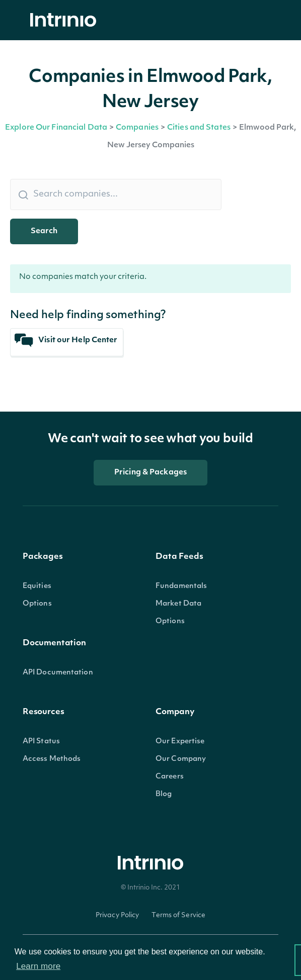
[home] (66, 20)
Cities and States (199, 128)
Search (44, 231)
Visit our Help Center (66, 340)
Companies (137, 128)
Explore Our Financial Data (56, 128)
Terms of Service (178, 915)
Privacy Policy (118, 915)
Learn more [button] (38, 966)
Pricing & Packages (150, 473)
